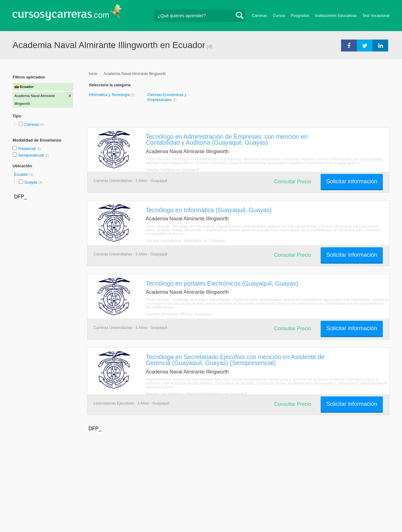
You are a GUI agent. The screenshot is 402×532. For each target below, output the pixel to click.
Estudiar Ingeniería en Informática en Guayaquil (186, 241)
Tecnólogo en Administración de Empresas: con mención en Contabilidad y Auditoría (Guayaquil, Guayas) (227, 140)
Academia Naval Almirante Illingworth (135, 74)
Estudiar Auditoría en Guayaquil (172, 170)
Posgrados (300, 16)
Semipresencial (31, 155)
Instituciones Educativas (336, 16)
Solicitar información (352, 181)
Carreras (259, 16)
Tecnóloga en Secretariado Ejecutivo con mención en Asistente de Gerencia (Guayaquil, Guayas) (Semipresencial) (235, 360)
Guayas (31, 182)
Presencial (27, 149)
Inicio (93, 74)
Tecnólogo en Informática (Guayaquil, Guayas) (209, 210)
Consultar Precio (293, 182)
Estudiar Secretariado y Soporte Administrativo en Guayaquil (196, 394)
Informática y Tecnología (110, 95)
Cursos (279, 16)
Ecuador (22, 175)
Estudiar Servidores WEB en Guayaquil (179, 314)
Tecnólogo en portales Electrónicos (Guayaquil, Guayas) (222, 283)
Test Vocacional (376, 16)
